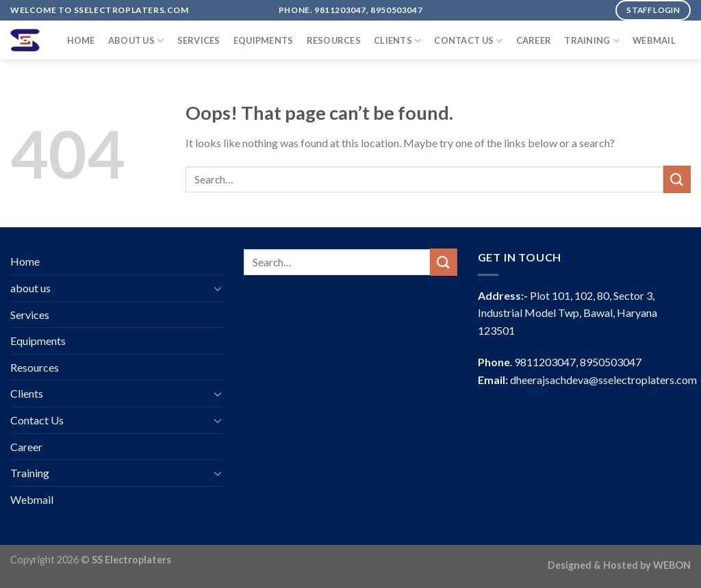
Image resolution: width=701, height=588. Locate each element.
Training (592, 41)
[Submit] (677, 179)
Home (81, 40)
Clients (397, 41)
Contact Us (468, 41)
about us (136, 41)
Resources (334, 40)
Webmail (654, 40)
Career (534, 40)
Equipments (264, 40)
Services (199, 40)
